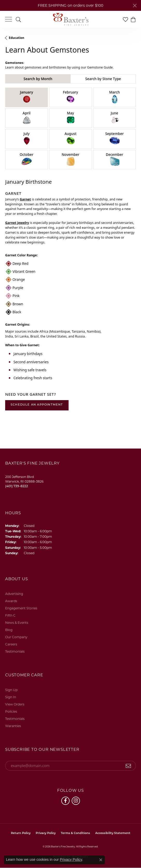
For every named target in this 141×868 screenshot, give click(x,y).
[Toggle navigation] (9, 19)
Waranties (13, 726)
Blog (9, 630)
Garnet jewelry (17, 223)
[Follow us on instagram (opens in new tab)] (76, 801)
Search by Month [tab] (38, 79)
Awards (11, 601)
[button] (18, 19)
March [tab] (114, 97)
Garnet (25, 199)
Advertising (14, 594)
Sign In (11, 697)
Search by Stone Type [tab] (103, 79)
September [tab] (115, 138)
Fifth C (10, 615)
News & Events (17, 623)
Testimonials (15, 651)
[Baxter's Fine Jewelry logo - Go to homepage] (71, 19)
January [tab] (27, 97)
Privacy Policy (46, 833)
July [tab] (27, 138)
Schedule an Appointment (37, 405)
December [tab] (114, 159)
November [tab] (70, 159)
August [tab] (70, 138)
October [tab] (27, 159)
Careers (11, 644)
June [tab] (115, 118)
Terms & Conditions (75, 833)
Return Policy (21, 833)
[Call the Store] (17, 486)
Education (17, 38)
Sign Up (11, 690)
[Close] (135, 6)
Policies (11, 711)
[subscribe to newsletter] (128, 766)
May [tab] (71, 118)
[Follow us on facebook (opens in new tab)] (65, 801)
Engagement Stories (21, 608)
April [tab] (27, 118)
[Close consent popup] (101, 860)
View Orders (15, 704)
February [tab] (70, 97)
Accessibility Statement (113, 833)
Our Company (16, 637)
